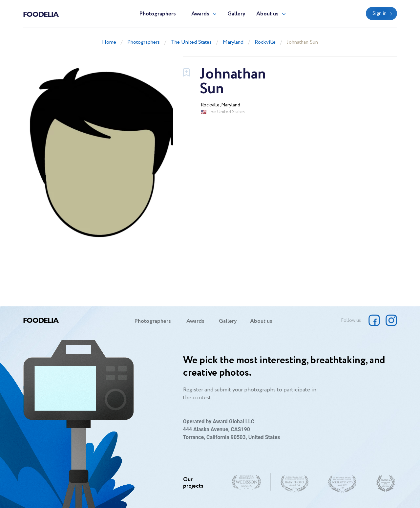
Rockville (265, 42)
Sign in (379, 13)
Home (109, 42)
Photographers (157, 14)
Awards (200, 14)
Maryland (233, 42)
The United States (191, 42)
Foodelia (41, 14)
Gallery (236, 14)
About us (267, 14)
